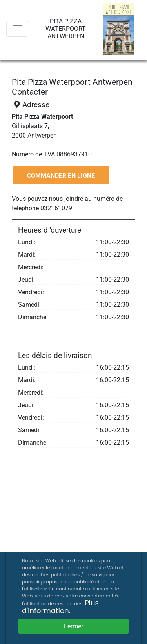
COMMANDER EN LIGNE (61, 176)
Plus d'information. (60, 607)
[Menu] (17, 29)
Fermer (73, 626)
